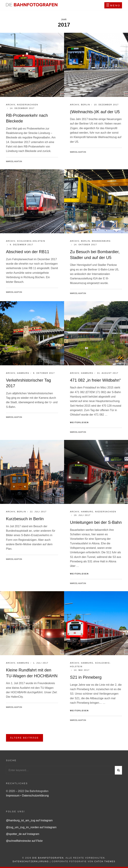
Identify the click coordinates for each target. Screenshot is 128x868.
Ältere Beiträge (25, 738)
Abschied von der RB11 (28, 252)
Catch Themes (105, 861)
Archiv (11, 105)
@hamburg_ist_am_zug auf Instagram (29, 820)
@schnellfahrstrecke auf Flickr (24, 841)
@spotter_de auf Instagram (23, 834)
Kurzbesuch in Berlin (25, 519)
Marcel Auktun (14, 161)
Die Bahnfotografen (48, 858)
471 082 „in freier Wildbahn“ (95, 380)
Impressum (13, 796)
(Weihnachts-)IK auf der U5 (95, 112)
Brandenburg (101, 241)
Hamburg (23, 373)
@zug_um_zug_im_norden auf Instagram (31, 827)
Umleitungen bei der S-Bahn (96, 522)
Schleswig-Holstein (31, 241)
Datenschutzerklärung (35, 796)
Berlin (86, 105)
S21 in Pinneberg (86, 677)
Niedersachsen (28, 105)
